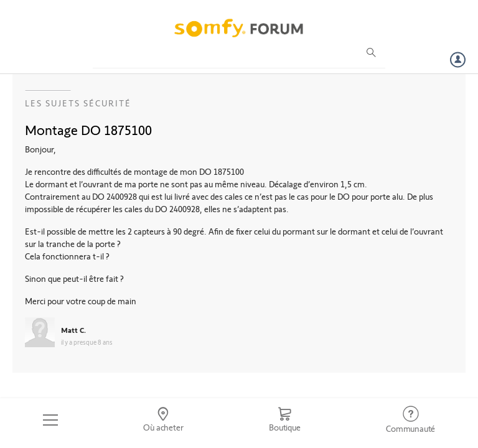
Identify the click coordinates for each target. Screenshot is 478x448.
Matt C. (73, 330)
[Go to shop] (284, 420)
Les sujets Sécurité (78, 103)
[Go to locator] (164, 420)
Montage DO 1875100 (88, 129)
